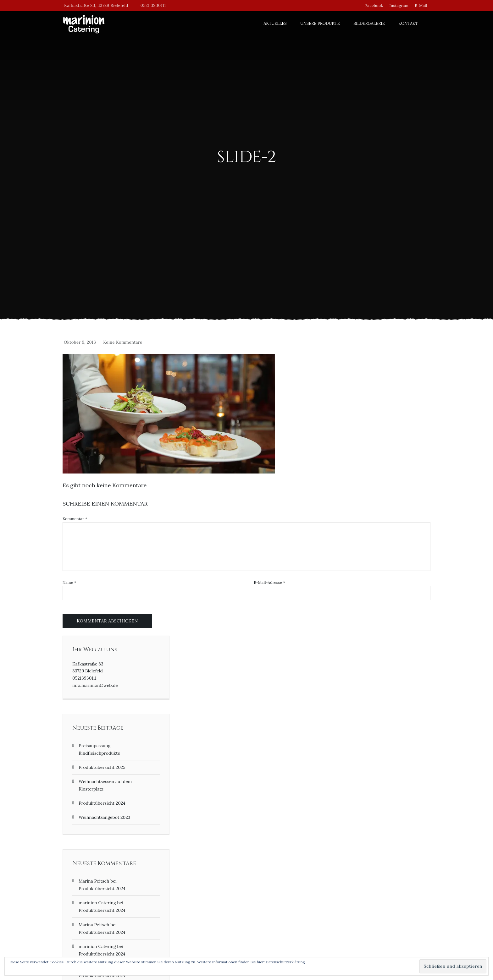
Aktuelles (275, 23)
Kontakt (408, 23)
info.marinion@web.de (95, 685)
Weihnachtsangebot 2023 (104, 817)
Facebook (374, 5)
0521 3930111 (153, 5)
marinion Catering (97, 903)
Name (69, 583)
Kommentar (75, 519)
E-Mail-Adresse (269, 583)
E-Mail (421, 5)
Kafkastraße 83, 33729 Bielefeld (96, 5)
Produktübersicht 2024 (102, 803)
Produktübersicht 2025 (102, 767)
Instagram (399, 5)
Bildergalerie (369, 23)
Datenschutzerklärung (285, 962)
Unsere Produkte (320, 23)
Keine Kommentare (123, 342)
